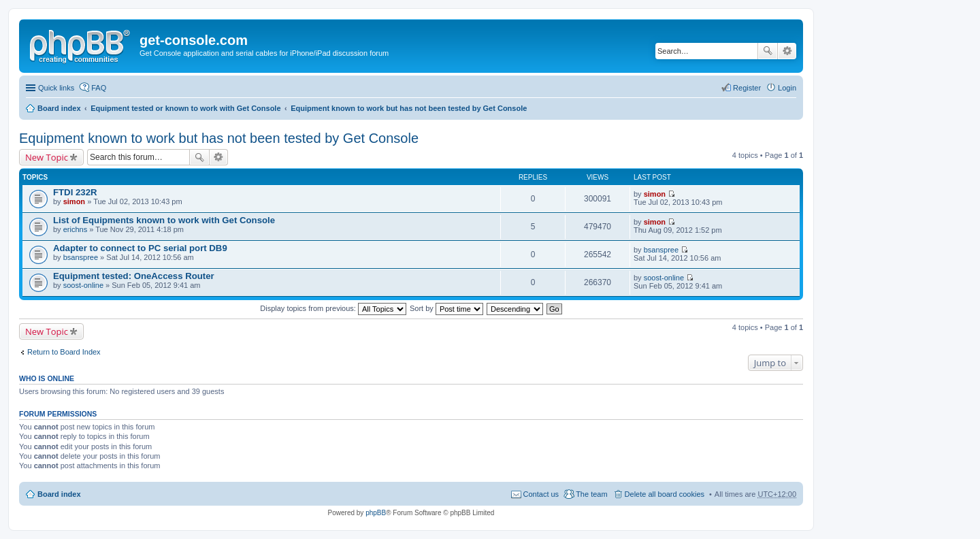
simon (74, 201)
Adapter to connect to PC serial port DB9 (140, 248)
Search (768, 51)
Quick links (56, 88)
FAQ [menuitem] (99, 88)
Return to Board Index (64, 352)
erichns (75, 229)
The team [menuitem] (591, 494)
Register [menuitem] (747, 88)
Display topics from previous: (333, 308)
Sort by (446, 308)
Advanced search (787, 51)
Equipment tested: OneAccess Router (134, 276)
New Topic (47, 157)
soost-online (83, 285)
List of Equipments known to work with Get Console (164, 220)
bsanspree (81, 257)
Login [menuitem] (787, 88)
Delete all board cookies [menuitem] (665, 494)
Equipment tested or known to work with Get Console (185, 108)
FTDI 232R (75, 192)
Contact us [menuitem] (541, 494)
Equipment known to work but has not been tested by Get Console (409, 108)
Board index (59, 108)
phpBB (376, 513)
